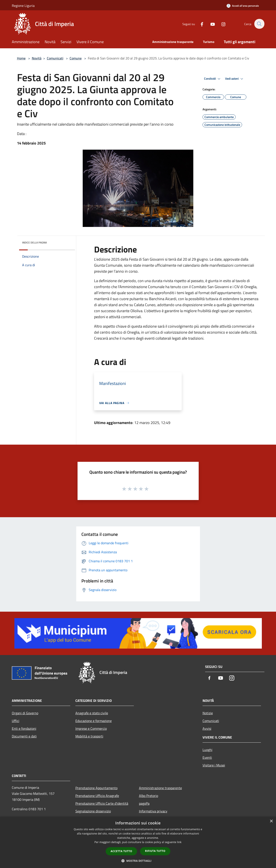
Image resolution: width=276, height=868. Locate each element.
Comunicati (55, 58)
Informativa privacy (153, 811)
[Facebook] (200, 24)
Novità (37, 58)
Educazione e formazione (94, 721)
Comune (76, 58)
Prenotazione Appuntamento (96, 788)
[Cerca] (259, 24)
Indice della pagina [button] (34, 242)
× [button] (271, 821)
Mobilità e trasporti (89, 736)
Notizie (208, 713)
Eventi (207, 757)
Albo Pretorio (149, 796)
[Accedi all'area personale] (243, 6)
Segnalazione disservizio (93, 811)
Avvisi (207, 728)
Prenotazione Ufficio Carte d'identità (102, 803)
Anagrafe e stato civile (92, 713)
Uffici (16, 721)
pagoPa (144, 803)
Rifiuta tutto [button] (155, 851)
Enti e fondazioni (24, 728)
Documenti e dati (24, 736)
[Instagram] (221, 24)
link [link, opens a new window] (179, 842)
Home (21, 58)
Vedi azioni (235, 79)
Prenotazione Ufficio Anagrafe (97, 796)
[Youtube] (210, 24)
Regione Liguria (23, 6)
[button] (138, 861)
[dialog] (138, 842)
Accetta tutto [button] (121, 851)
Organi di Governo (25, 713)
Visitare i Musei (214, 765)
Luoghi (207, 750)
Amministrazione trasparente (160, 788)
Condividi (213, 79)
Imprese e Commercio (91, 728)
